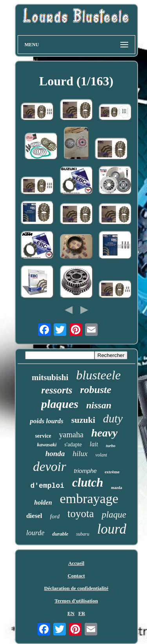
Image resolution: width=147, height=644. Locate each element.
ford (55, 516)
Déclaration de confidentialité (76, 588)
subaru (83, 534)
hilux (80, 454)
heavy (104, 433)
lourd (112, 529)
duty (113, 419)
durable (60, 534)
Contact (76, 576)
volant (101, 455)
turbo (111, 446)
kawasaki (47, 445)
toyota (81, 514)
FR (82, 613)
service (43, 436)
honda (55, 454)
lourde (35, 533)
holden (43, 502)
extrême (112, 472)
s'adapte (73, 445)
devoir (49, 467)
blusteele (98, 375)
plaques (60, 404)
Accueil (76, 563)
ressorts (57, 390)
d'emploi (47, 486)
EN (71, 613)
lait (94, 444)
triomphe (85, 471)
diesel (34, 516)
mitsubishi (50, 377)
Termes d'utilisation (76, 601)
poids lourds (47, 421)
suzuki (83, 420)
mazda (116, 488)
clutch (88, 483)
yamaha (71, 435)
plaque (114, 515)
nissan (99, 405)
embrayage (89, 499)
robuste (95, 390)
